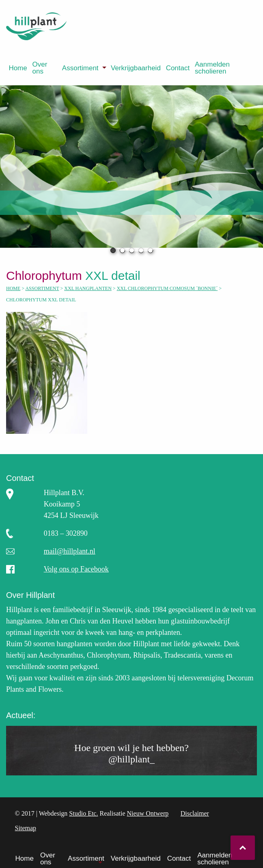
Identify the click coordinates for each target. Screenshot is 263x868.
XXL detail (78, 276)
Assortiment (80, 68)
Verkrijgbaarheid (136, 68)
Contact (178, 68)
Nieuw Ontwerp (148, 813)
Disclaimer (195, 813)
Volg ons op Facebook (76, 569)
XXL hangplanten (88, 288)
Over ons (40, 68)
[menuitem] (18, 68)
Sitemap (26, 828)
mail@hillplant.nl (70, 551)
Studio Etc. (83, 813)
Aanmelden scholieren (212, 68)
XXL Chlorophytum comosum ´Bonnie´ (167, 288)
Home (18, 68)
